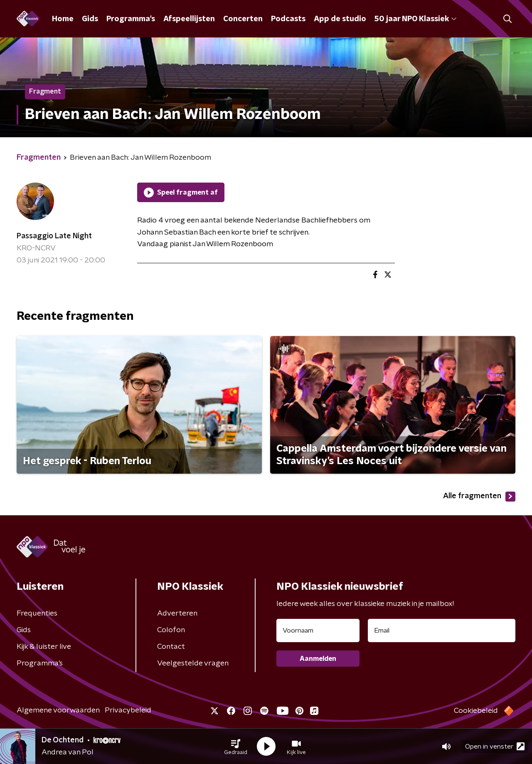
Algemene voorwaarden (58, 710)
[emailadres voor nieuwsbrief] (442, 630)
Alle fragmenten (479, 497)
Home (63, 19)
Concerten (243, 19)
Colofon (171, 630)
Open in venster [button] (495, 746)
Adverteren (177, 613)
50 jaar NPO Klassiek (415, 19)
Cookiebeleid (476, 711)
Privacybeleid (128, 710)
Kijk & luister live (44, 647)
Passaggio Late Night (54, 236)
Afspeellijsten (189, 19)
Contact (171, 647)
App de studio (340, 19)
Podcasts (288, 19)
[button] (236, 747)
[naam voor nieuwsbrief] (318, 630)
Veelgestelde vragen (193, 663)
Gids (90, 19)
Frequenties (37, 613)
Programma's (131, 19)
